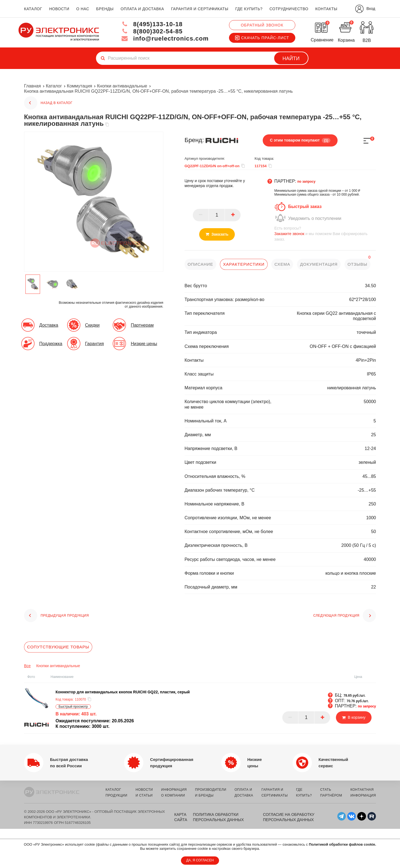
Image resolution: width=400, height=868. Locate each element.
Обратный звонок (262, 25)
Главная (32, 86)
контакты (326, 9)
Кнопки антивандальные (122, 86)
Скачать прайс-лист (262, 38)
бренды (105, 9)
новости (59, 9)
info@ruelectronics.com (165, 38)
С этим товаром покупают (300, 140)
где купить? (249, 9)
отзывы (357, 264)
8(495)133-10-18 (152, 24)
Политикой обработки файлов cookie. (343, 844)
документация (319, 264)
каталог (33, 9)
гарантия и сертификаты (200, 9)
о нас (83, 9)
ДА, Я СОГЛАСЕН (200, 860)
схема (282, 264)
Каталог (54, 86)
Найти (291, 58)
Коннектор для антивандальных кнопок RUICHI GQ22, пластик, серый (123, 692)
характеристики (244, 264)
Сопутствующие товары (58, 647)
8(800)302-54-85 (152, 31)
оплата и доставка (142, 9)
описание (200, 264)
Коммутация (79, 86)
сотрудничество (289, 9)
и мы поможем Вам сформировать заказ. (325, 234)
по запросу (306, 182)
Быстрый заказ (305, 207)
